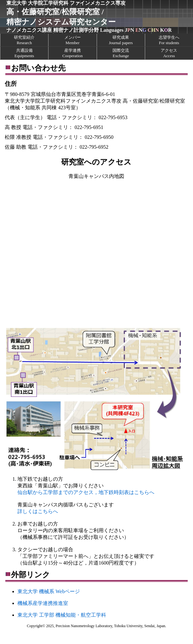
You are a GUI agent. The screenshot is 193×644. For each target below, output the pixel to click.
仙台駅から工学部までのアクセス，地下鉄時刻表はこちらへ (86, 492)
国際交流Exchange (121, 53)
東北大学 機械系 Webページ (49, 591)
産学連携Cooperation (73, 53)
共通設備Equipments (24, 53)
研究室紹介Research (24, 40)
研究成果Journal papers (121, 40)
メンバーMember (73, 40)
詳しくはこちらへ (38, 511)
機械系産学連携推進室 (43, 603)
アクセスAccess (169, 53)
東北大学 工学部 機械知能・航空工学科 (62, 615)
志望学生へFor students (169, 40)
